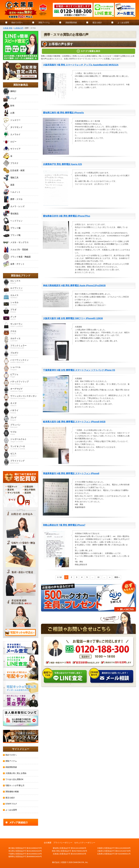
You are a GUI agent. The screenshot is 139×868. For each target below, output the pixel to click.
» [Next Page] (110, 577)
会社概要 (48, 843)
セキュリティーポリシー (85, 843)
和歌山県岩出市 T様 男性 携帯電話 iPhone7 (64, 525)
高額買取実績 (71, 23)
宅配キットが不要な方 (15, 785)
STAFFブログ (11, 804)
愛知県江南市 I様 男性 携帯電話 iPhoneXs (63, 113)
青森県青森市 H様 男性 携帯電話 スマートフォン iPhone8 (71, 473)
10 (98, 577)
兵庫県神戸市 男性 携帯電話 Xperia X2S (62, 164)
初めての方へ (17, 23)
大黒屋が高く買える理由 (16, 773)
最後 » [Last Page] (117, 577)
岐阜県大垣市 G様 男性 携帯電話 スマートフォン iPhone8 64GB (74, 422)
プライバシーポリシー (63, 843)
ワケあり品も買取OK (14, 779)
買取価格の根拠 (12, 792)
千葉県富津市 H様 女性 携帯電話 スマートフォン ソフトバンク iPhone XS (79, 370)
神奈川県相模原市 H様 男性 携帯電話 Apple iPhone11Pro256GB (74, 286)
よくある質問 (123, 23)
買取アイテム (44, 23)
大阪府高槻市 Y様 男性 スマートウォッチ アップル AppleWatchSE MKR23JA (81, 65)
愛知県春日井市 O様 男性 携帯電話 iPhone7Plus (67, 216)
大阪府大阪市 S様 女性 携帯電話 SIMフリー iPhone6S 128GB (73, 318)
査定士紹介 (97, 23)
